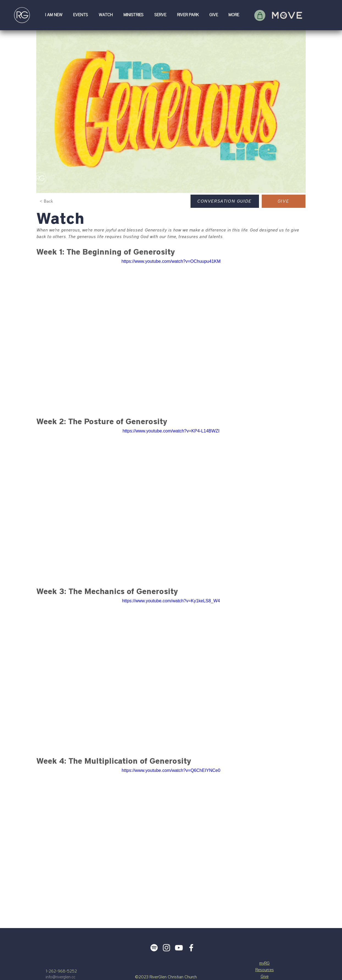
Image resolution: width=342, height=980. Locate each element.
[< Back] (55, 201)
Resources (265, 970)
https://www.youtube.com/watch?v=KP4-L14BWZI (171, 431)
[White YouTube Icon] (179, 948)
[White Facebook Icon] (191, 948)
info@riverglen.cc (60, 977)
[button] (55, 15)
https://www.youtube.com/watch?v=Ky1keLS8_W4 (171, 601)
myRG (264, 963)
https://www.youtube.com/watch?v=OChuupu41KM (171, 261)
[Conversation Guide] (225, 201)
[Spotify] (154, 948)
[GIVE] (284, 201)
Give (265, 977)
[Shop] (260, 15)
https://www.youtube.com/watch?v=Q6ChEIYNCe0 (171, 770)
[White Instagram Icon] (166, 948)
